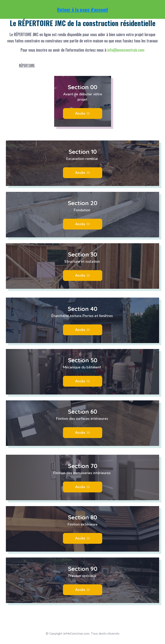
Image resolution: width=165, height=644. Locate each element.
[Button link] (83, 113)
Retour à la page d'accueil (82, 9)
